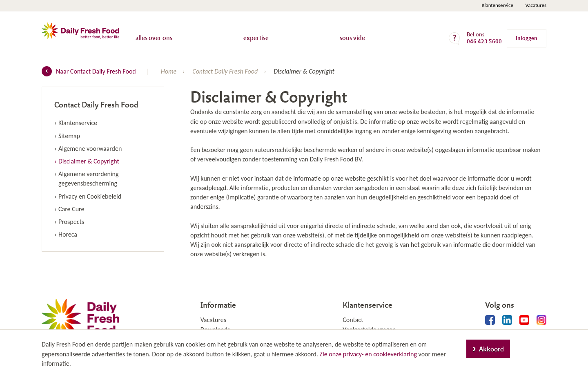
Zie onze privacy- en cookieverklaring (368, 354)
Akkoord (491, 349)
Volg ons (500, 305)
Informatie (218, 305)
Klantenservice (498, 5)
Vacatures (536, 5)
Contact (353, 320)
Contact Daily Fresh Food (96, 104)
